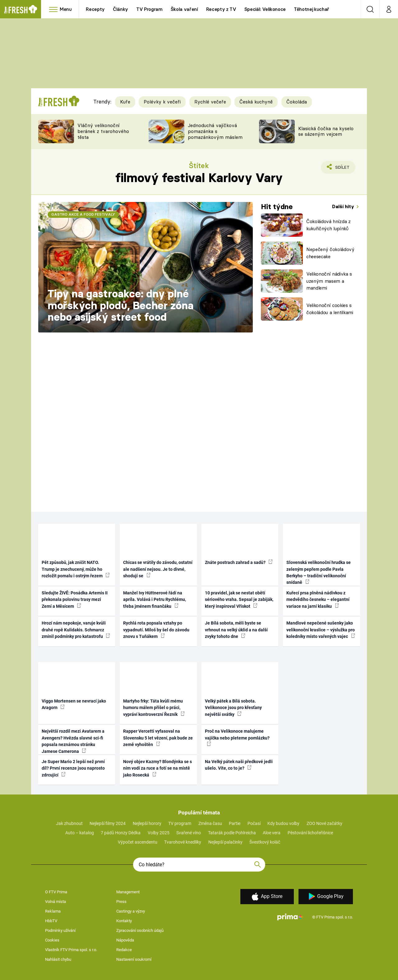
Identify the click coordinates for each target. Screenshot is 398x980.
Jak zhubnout (69, 823)
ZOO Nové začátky (324, 823)
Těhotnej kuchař (312, 9)
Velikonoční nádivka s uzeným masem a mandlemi (329, 281)
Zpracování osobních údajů (140, 930)
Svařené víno (189, 833)
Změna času (210, 823)
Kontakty (124, 921)
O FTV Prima (56, 892)
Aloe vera (272, 833)
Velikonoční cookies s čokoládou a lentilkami (330, 309)
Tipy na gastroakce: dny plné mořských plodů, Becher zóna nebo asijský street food (120, 305)
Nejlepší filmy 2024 (108, 823)
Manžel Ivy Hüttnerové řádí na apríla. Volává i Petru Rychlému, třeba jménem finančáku (155, 600)
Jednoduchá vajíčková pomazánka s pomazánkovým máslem (215, 131)
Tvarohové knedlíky (183, 842)
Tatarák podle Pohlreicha (232, 833)
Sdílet (341, 169)
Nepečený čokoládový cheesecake (330, 253)
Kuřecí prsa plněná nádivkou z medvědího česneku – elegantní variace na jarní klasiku (318, 600)
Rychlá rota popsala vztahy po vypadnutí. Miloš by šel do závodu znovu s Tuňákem (156, 630)
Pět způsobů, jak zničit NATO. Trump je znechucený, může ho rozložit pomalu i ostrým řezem (76, 569)
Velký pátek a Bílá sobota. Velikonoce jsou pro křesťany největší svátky (233, 708)
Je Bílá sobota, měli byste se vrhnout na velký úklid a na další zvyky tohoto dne (236, 630)
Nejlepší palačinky (225, 842)
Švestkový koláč (265, 842)
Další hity (344, 206)
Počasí (254, 823)
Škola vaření (184, 9)
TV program (180, 823)
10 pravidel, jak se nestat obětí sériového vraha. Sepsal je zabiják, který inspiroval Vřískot (239, 600)
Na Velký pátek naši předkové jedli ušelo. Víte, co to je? (239, 765)
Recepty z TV (221, 9)
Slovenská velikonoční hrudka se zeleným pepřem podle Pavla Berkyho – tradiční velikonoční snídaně (319, 572)
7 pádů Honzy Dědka (121, 833)
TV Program (149, 9)
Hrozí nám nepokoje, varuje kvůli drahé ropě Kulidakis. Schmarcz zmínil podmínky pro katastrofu (76, 630)
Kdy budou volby (283, 823)
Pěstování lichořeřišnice (310, 833)
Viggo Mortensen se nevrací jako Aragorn (74, 704)
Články (120, 9)
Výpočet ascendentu (138, 842)
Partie (235, 823)
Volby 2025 (159, 833)
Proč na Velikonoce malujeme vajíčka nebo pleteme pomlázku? (237, 737)
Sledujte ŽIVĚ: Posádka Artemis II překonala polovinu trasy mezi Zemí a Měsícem (75, 600)
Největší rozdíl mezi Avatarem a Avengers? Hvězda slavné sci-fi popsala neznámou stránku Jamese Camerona (73, 741)
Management (128, 892)
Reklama (53, 911)
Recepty (95, 9)
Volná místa (56, 902)
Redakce (124, 950)
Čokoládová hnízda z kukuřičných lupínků (329, 225)
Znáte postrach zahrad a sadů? (239, 562)
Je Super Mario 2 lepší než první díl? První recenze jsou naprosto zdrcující (73, 768)
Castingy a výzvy (131, 911)
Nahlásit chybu (58, 959)
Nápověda (125, 940)
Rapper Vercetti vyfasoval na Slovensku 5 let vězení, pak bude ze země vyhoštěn (158, 738)
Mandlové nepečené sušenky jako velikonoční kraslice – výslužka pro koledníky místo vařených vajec (321, 630)
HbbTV (51, 921)
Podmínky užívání (60, 930)
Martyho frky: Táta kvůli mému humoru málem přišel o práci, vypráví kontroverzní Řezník (154, 708)
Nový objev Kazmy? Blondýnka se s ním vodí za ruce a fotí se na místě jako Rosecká (157, 768)
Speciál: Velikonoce (265, 9)
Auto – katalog (80, 833)
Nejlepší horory (147, 823)
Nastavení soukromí (134, 959)
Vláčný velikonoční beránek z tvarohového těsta (103, 131)
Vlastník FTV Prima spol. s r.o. (71, 950)
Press (121, 902)
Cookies (52, 940)
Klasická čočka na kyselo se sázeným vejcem (326, 131)
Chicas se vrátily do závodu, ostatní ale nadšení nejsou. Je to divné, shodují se (158, 569)
